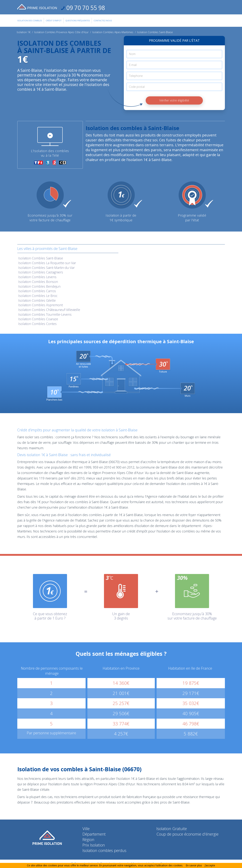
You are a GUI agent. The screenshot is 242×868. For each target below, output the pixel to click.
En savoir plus (194, 865)
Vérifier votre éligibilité (174, 100)
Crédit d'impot (54, 20)
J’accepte (210, 865)
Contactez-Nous (103, 20)
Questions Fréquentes (78, 20)
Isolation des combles (30, 20)
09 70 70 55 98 (85, 8)
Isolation (41, 258)
